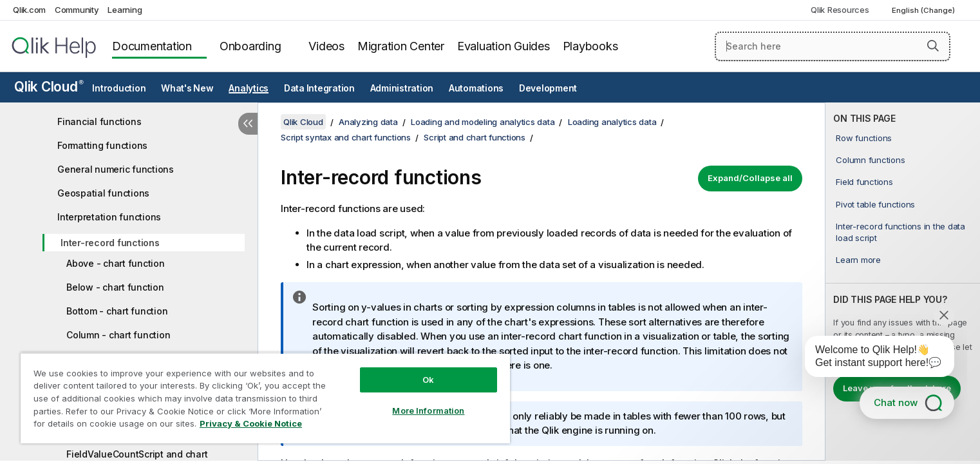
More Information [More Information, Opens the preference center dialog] (428, 411)
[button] (933, 46)
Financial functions (99, 121)
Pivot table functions (875, 204)
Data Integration (319, 88)
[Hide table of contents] (248, 124)
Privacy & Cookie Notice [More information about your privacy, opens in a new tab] (251, 423)
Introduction (119, 88)
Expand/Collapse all (750, 178)
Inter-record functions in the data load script (900, 232)
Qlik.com (29, 10)
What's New (187, 88)
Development (548, 88)
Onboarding (250, 46)
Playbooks (590, 46)
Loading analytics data (612, 122)
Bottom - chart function (117, 311)
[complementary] (903, 282)
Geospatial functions (103, 193)
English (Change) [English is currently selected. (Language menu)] (924, 10)
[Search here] (833, 46)
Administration (402, 88)
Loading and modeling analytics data (483, 122)
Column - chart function (118, 335)
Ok (428, 380)
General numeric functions (116, 169)
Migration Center (401, 46)
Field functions (864, 182)
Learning (125, 10)
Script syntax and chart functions (346, 137)
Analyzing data (368, 122)
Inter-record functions (110, 243)
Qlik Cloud (49, 87)
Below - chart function (115, 287)
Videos (326, 46)
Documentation (152, 46)
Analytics (249, 88)
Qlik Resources (840, 10)
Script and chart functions (475, 137)
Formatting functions (102, 145)
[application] (871, 359)
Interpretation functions (109, 217)
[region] (265, 398)
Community (77, 10)
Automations (476, 88)
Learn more (858, 260)
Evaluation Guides (504, 46)
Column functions (870, 160)
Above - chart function (116, 263)
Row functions (864, 138)
